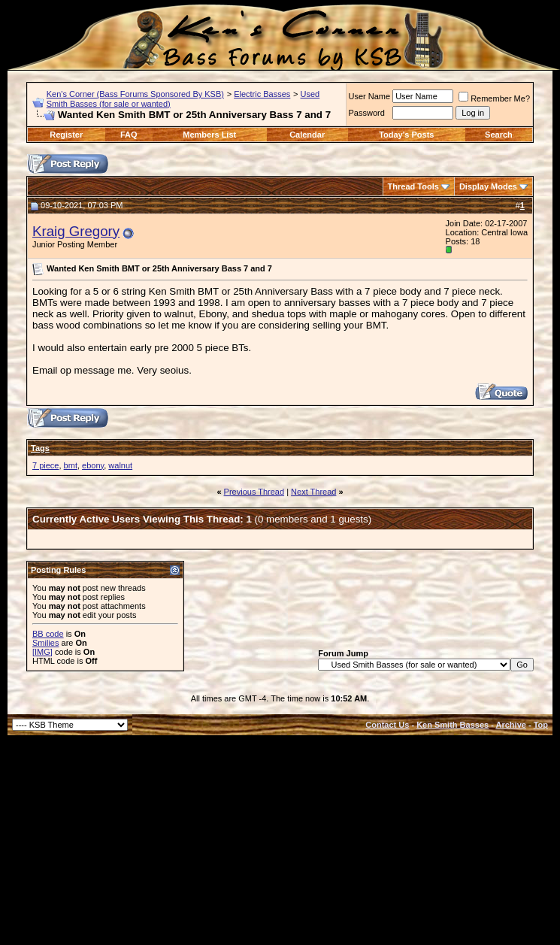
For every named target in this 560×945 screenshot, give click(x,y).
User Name (370, 96)
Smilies (45, 643)
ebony (93, 465)
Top (541, 725)
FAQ (129, 135)
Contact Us (387, 725)
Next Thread (313, 492)
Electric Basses (262, 94)
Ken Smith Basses (453, 725)
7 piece (45, 465)
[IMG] (42, 652)
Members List (209, 135)
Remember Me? (494, 98)
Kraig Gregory (76, 231)
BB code (48, 634)
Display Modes (488, 186)
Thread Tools (413, 186)
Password (367, 113)
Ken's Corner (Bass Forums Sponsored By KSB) (135, 94)
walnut (120, 465)
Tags (40, 448)
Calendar (307, 135)
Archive (511, 725)
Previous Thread (254, 492)
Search (499, 135)
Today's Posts (406, 135)
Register (66, 135)
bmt (71, 465)
